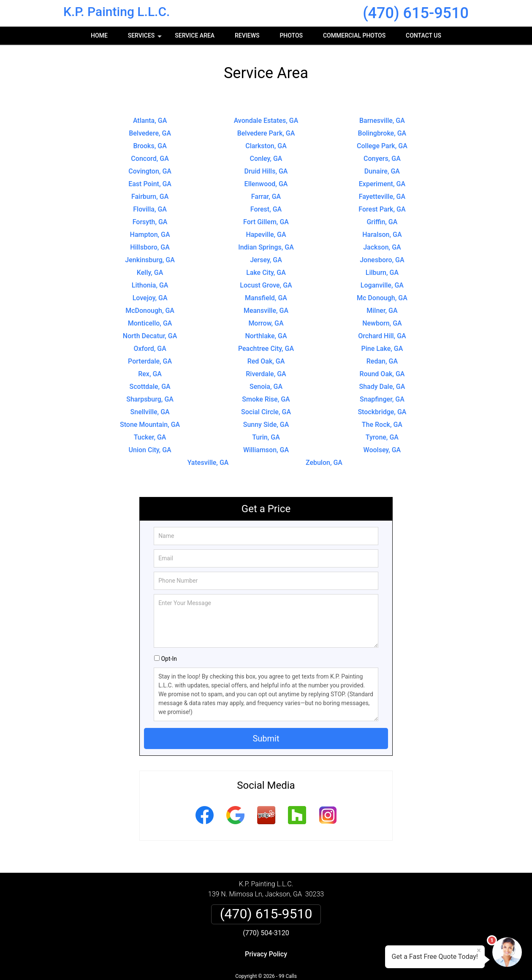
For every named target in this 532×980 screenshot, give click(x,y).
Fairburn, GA (150, 197)
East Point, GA (150, 184)
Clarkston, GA (266, 146)
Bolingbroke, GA (382, 133)
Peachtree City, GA (266, 349)
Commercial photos (354, 35)
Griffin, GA (382, 222)
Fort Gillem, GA (266, 222)
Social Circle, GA (266, 412)
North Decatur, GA (150, 336)
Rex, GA (150, 374)
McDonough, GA (150, 311)
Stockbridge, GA (382, 412)
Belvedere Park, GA (266, 133)
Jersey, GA (266, 260)
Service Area (195, 35)
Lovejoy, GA (150, 298)
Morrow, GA (266, 323)
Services (146, 38)
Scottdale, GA (150, 387)
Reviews (247, 35)
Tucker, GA (150, 437)
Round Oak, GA (382, 374)
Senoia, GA (266, 387)
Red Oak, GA (266, 361)
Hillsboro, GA (150, 247)
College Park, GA (382, 146)
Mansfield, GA (266, 298)
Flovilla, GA (150, 209)
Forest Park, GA (382, 209)
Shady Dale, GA (382, 387)
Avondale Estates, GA (266, 121)
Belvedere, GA (150, 133)
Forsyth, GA (150, 222)
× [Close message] (479, 950)
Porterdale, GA (150, 361)
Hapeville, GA (266, 235)
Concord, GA (150, 159)
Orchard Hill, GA (382, 336)
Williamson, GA (266, 450)
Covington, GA (150, 171)
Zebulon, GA (324, 463)
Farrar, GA (266, 197)
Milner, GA (382, 311)
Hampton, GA (150, 235)
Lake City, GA (266, 273)
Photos (291, 35)
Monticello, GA (150, 323)
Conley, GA (266, 159)
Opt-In (169, 659)
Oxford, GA (150, 349)
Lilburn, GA (382, 273)
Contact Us (423, 35)
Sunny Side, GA (266, 425)
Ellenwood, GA (266, 184)
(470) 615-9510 (416, 13)
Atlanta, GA (150, 121)
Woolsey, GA (382, 450)
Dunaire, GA (382, 171)
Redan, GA (382, 361)
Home (99, 35)
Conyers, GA (382, 159)
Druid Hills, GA (266, 171)
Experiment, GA (382, 184)
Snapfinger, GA (382, 399)
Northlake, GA (266, 336)
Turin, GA (266, 437)
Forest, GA (266, 209)
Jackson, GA (382, 247)
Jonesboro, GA (382, 260)
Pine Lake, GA (382, 349)
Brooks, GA (150, 146)
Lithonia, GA (150, 285)
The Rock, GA (382, 425)
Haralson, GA (382, 235)
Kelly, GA (150, 273)
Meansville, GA (266, 311)
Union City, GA (150, 450)
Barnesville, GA (382, 121)
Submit (266, 738)
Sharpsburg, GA (150, 399)
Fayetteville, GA (382, 197)
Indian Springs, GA (266, 247)
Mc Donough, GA (382, 298)
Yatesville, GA (208, 463)
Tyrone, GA (382, 437)
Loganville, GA (382, 285)
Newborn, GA (382, 323)
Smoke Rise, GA (266, 399)
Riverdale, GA (266, 374)
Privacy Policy (266, 954)
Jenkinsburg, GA (150, 260)
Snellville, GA (150, 412)
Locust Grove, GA (266, 285)
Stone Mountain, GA (150, 425)
